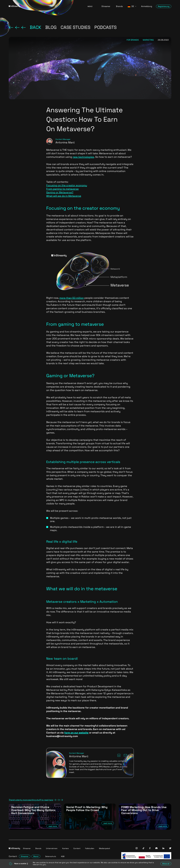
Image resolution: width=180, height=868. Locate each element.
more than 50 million (72, 298)
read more (53, 826)
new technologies (83, 157)
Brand (36, 856)
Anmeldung (147, 6)
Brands (119, 6)
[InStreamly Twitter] (170, 848)
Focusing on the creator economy (67, 185)
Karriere (65, 848)
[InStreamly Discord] (156, 848)
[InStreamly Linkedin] (163, 848)
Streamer (106, 6)
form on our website (76, 733)
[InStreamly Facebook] (150, 848)
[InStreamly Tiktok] (143, 848)
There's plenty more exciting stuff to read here (36, 800)
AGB (63, 856)
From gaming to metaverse (62, 189)
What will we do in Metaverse (64, 196)
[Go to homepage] (45, 6)
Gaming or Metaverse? (60, 192)
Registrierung (164, 6)
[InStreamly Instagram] (137, 848)
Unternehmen (52, 848)
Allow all (166, 864)
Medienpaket (104, 848)
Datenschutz (51, 856)
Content (77, 848)
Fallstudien (90, 848)
